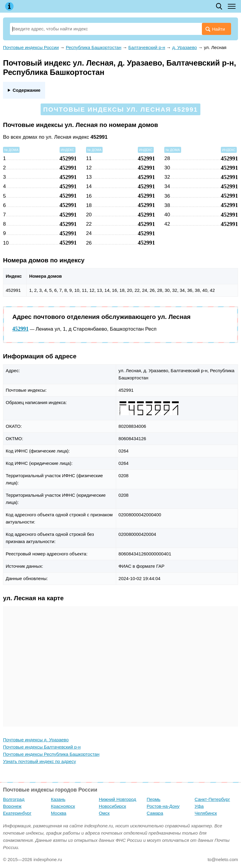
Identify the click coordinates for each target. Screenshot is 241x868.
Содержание (26, 90)
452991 (20, 329)
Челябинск (206, 813)
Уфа (199, 806)
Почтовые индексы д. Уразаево (36, 740)
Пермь (154, 799)
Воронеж (12, 806)
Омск (104, 813)
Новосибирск (112, 806)
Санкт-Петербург (212, 799)
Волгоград (14, 799)
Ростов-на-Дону (163, 806)
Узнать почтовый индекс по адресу (40, 761)
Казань (58, 799)
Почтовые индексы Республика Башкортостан (51, 754)
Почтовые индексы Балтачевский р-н (42, 747)
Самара (155, 813)
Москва (59, 813)
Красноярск (63, 806)
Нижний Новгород (117, 799)
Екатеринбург (17, 813)
